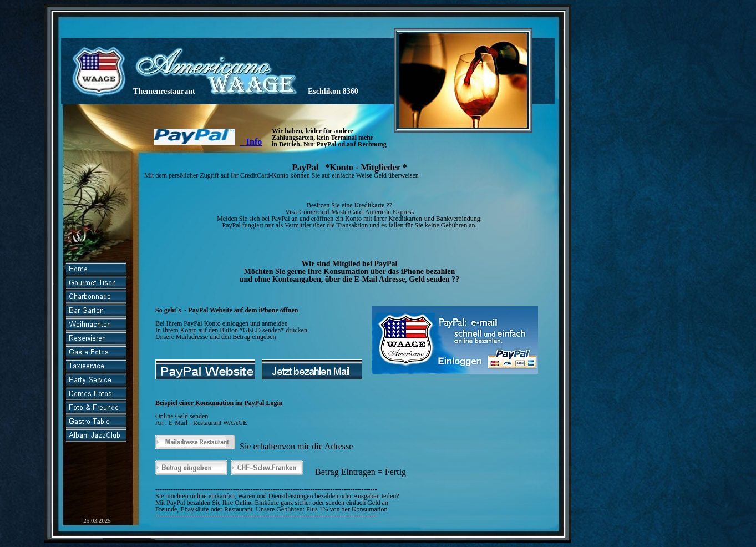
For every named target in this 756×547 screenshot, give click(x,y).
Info (251, 142)
